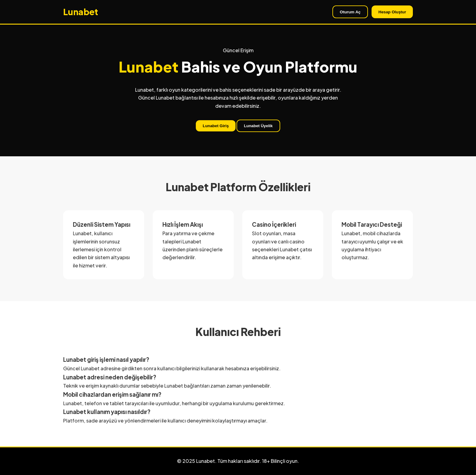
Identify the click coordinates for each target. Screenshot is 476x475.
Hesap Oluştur (392, 12)
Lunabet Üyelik (258, 126)
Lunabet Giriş (216, 126)
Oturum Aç (350, 12)
